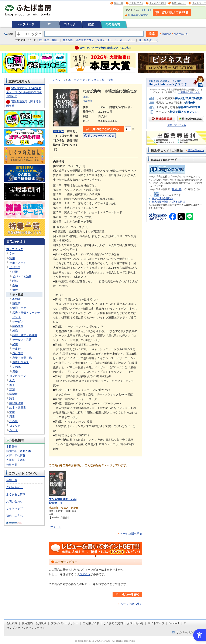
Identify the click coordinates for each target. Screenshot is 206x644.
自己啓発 (18, 353)
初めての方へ (14, 516)
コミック (70, 24)
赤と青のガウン (85, 40)
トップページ (25, 24)
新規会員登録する (138, 15)
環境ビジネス (21, 362)
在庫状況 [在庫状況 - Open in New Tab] (59, 131)
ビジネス (15, 267)
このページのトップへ (190, 632)
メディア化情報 (16, 455)
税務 (15, 281)
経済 (15, 272)
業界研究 (18, 326)
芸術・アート (18, 263)
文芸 (12, 254)
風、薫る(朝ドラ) (148, 40)
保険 (15, 290)
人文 (12, 380)
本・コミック (15, 249)
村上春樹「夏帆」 (49, 40)
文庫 (12, 412)
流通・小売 (19, 308)
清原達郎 (87, 101)
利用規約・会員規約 (34, 623)
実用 (12, 258)
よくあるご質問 (157, 3)
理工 (12, 385)
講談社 (86, 97)
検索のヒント (181, 34)
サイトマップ (199, 3)
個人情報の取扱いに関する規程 (168, 202)
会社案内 (12, 623)
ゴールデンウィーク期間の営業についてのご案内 (106, 48)
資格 (15, 371)
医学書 (13, 394)
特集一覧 (12, 465)
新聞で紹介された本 (19, 451)
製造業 (16, 303)
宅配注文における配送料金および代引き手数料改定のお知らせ (24, 92)
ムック (13, 430)
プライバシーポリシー (65, 623)
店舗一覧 (119, 3)
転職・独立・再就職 (25, 335)
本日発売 (12, 447)
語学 (12, 398)
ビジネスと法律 (22, 276)
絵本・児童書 (18, 408)
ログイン (146, 10)
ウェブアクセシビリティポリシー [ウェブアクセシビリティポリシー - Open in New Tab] (27, 628)
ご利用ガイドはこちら (189, 92)
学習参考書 (16, 403)
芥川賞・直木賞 (16, 460)
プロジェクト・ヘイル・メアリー (116, 40)
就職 (15, 331)
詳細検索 (167, 34)
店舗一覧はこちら (177, 125)
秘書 (15, 344)
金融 (15, 285)
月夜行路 (68, 40)
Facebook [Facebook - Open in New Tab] (174, 623)
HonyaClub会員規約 (162, 198)
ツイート (56, 527)
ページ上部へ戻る (131, 534)
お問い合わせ (179, 3)
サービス (18, 322)
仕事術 (16, 349)
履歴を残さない (196, 150)
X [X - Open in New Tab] (185, 623)
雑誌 (91, 24)
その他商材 (113, 24)
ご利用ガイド (136, 3)
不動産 (16, 299)
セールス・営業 (22, 340)
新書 (12, 417)
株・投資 (18, 295)
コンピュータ (18, 376)
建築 (12, 389)
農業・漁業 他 (22, 358)
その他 (16, 367)
